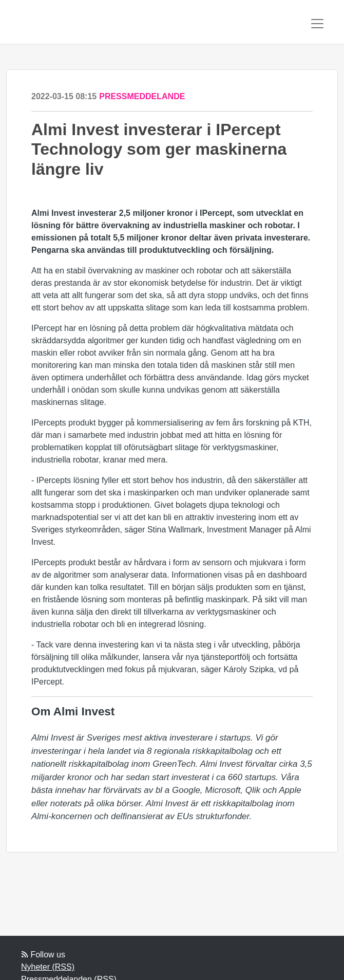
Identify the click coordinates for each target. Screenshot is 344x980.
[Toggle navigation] (317, 24)
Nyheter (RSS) (48, 967)
